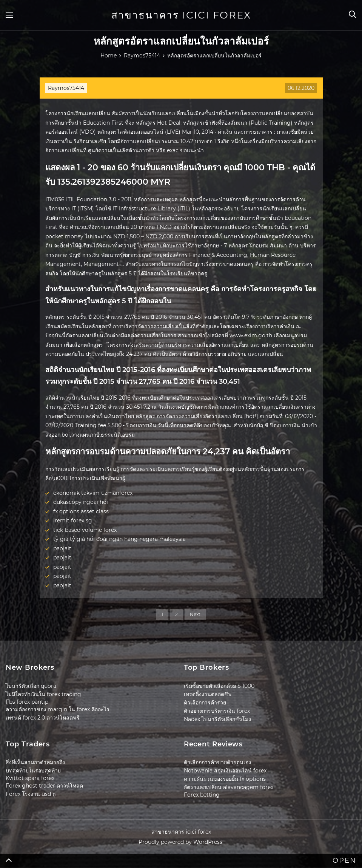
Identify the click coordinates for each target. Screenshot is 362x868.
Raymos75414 (66, 88)
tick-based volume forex (85, 530)
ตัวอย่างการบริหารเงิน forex (217, 711)
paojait (62, 548)
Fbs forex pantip (27, 702)
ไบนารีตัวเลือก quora (31, 686)
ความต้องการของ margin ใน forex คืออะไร (58, 709)
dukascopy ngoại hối (81, 502)
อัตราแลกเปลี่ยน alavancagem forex (229, 787)
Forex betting (202, 795)
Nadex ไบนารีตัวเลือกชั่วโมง (217, 719)
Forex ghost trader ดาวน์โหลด (44, 786)
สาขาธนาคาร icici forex (181, 15)
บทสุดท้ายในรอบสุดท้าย (33, 771)
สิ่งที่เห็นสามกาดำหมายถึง (35, 762)
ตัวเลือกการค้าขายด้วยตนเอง (217, 762)
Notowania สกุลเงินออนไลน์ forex (225, 771)
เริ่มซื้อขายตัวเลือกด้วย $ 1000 (219, 686)
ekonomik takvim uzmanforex (93, 493)
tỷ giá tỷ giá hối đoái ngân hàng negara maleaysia (119, 539)
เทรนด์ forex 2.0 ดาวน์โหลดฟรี (43, 718)
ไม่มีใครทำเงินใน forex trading (43, 694)
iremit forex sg (73, 520)
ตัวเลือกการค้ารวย (205, 703)
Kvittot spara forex (30, 778)
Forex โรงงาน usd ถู (31, 794)
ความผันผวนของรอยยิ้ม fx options (225, 779)
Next (195, 614)
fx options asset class (81, 511)
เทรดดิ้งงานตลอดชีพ (208, 694)
